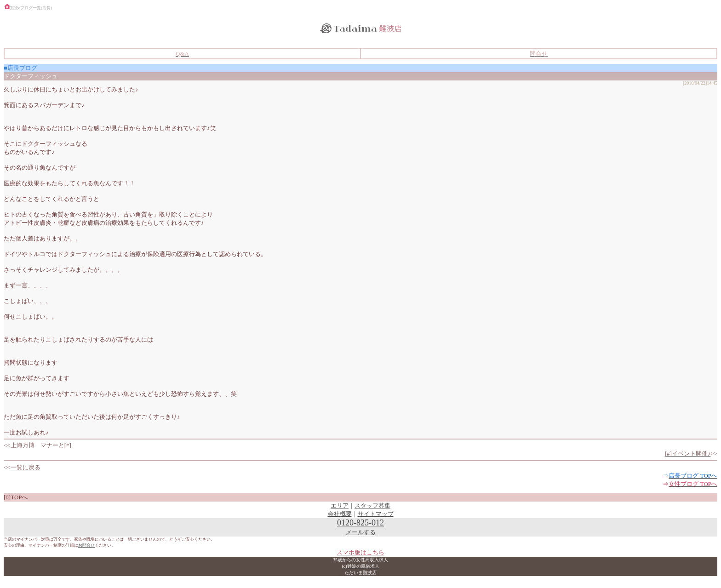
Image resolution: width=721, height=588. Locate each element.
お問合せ (86, 545)
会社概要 (340, 514)
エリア (340, 505)
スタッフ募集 (372, 505)
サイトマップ (376, 514)
